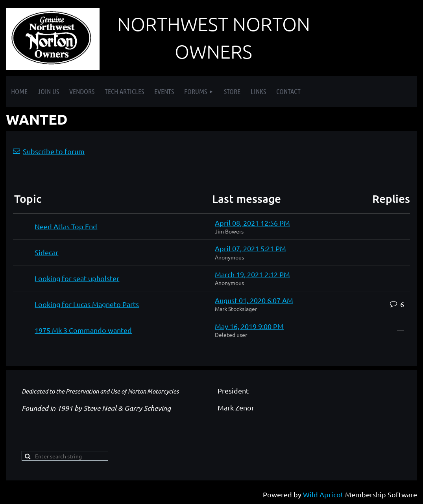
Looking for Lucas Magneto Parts (87, 304)
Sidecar (46, 252)
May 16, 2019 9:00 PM (249, 326)
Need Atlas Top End (66, 226)
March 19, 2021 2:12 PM (252, 274)
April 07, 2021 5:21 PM (250, 248)
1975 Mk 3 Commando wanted (83, 330)
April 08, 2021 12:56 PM (252, 223)
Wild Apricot (323, 494)
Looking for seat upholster (77, 278)
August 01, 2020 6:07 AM (254, 300)
